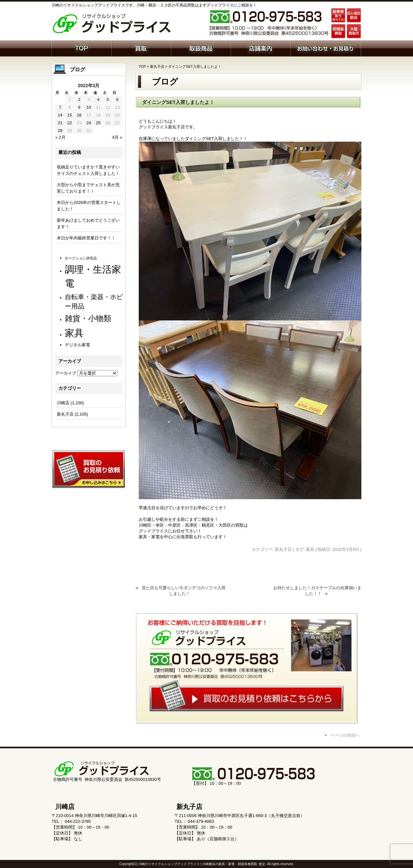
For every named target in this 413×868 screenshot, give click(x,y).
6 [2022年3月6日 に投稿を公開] (117, 100)
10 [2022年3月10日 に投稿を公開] (89, 107)
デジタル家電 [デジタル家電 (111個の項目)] (77, 345)
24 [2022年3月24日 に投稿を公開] (89, 123)
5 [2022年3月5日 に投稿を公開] (108, 100)
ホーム (81, 48)
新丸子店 (157, 66)
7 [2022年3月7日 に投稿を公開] (60, 107)
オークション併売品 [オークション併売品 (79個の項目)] (81, 258)
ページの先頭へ (345, 735)
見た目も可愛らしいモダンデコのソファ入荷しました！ (184, 591)
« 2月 (60, 137)
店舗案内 (261, 48)
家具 (310, 549)
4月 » (117, 137)
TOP (142, 66)
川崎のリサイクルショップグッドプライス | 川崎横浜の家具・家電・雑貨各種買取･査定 (202, 864)
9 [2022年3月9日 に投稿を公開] (79, 107)
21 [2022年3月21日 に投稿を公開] (60, 123)
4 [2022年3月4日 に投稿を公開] (98, 100)
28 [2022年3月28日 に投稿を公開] (60, 131)
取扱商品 (201, 48)
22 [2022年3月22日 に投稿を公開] (70, 123)
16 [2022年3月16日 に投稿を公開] (79, 115)
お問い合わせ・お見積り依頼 (326, 48)
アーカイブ (66, 373)
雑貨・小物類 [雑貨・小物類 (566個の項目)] (88, 318)
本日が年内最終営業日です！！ (86, 238)
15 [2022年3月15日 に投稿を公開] (70, 115)
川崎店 (63, 403)
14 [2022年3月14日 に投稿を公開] (60, 115)
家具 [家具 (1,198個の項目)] (74, 333)
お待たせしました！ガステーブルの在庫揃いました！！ (317, 591)
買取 (141, 48)
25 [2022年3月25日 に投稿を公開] (98, 123)
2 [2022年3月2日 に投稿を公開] (79, 100)
